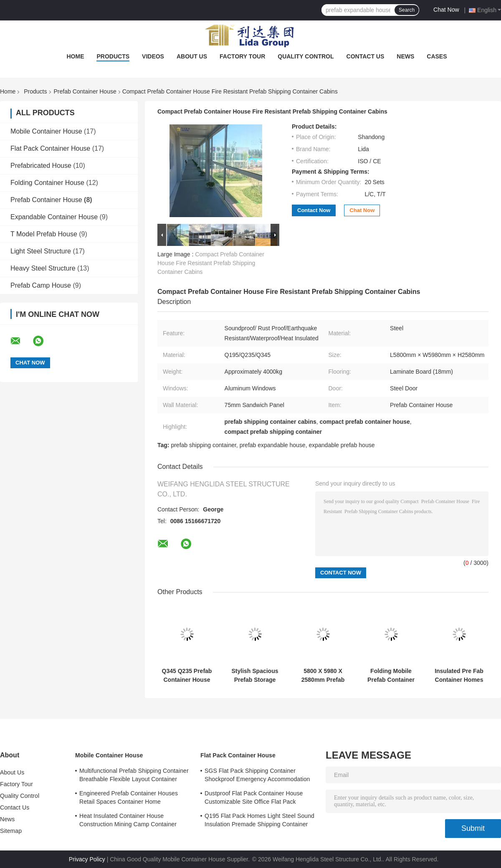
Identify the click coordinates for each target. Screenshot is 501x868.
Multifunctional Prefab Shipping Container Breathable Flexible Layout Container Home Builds (134, 776)
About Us (192, 56)
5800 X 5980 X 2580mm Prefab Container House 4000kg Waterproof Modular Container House (323, 676)
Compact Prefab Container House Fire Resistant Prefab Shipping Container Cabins (211, 263)
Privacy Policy (87, 859)
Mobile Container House (46, 131)
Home (75, 56)
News (405, 56)
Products (113, 56)
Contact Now (314, 210)
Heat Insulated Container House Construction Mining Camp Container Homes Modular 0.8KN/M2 (128, 821)
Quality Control (306, 56)
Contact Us (366, 56)
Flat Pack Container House (50, 148)
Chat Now (446, 10)
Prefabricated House (41, 166)
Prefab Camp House (41, 285)
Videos (153, 56)
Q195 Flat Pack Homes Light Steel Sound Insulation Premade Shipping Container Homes (259, 821)
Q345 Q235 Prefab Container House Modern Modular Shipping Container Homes (187, 676)
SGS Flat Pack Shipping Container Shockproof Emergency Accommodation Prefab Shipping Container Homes (257, 776)
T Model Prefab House (44, 234)
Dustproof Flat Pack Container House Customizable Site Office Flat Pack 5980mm (254, 799)
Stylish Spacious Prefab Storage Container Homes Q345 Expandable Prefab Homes (255, 676)
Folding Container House (47, 183)
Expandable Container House (54, 217)
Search (407, 10)
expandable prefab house (342, 445)
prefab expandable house (273, 445)
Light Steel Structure (41, 251)
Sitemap (11, 831)
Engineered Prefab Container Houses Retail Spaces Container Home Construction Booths (129, 799)
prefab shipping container (203, 445)
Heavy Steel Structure (43, 268)
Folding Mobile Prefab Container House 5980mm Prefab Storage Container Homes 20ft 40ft (391, 676)
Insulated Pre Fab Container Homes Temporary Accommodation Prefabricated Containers (459, 676)
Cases (437, 56)
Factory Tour (242, 56)
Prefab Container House (85, 91)
